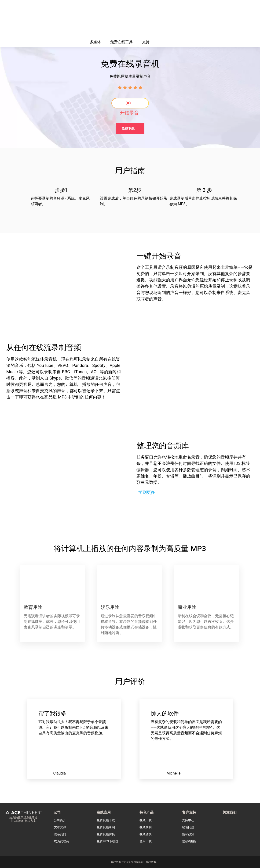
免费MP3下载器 (107, 841)
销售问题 (188, 827)
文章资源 (60, 827)
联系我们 (60, 834)
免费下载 (128, 129)
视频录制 (146, 827)
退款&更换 (189, 841)
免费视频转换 (106, 834)
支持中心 (188, 820)
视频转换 (146, 834)
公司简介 (60, 820)
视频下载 (146, 820)
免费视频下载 (106, 820)
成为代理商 (61, 841)
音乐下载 (146, 841)
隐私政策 (188, 834)
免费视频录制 (106, 827)
